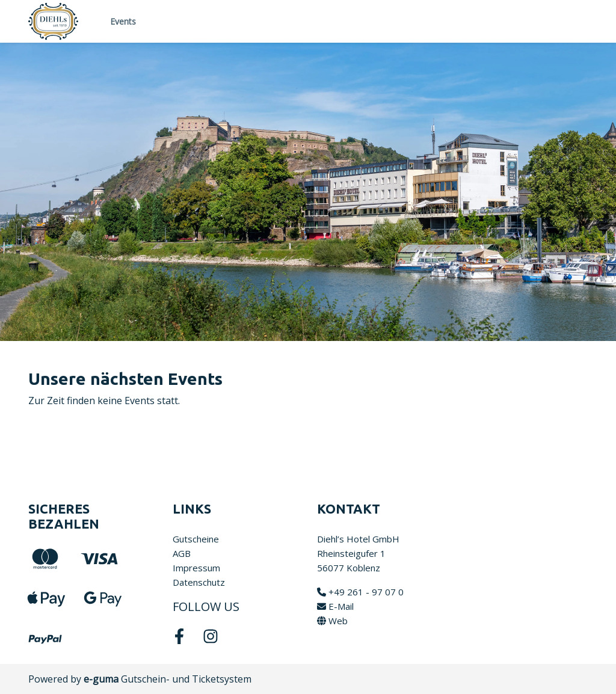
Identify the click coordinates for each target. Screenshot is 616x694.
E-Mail (335, 606)
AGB (182, 553)
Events (123, 21)
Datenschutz (199, 582)
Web (332, 621)
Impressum (196, 568)
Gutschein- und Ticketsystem (168, 679)
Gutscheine (196, 539)
